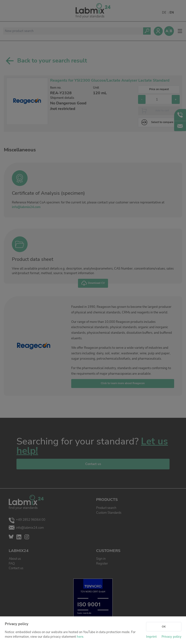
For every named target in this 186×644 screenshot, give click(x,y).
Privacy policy (171, 637)
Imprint (151, 637)
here (80, 637)
